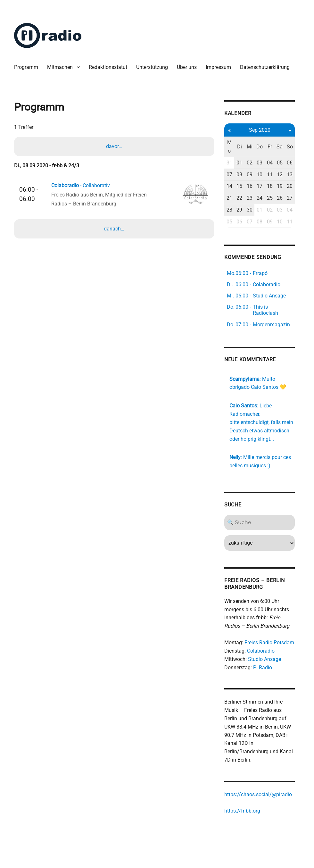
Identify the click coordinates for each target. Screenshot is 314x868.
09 (254, 175)
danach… (114, 229)
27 (295, 198)
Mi (254, 147)
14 (234, 186)
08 (244, 175)
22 (244, 198)
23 (254, 198)
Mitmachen (60, 67)
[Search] (264, 522)
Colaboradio (265, 651)
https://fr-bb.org (246, 811)
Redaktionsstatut (108, 67)
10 (264, 175)
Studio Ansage (269, 659)
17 (264, 186)
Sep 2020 (264, 130)
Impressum (219, 67)
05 (285, 163)
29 (244, 210)
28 (234, 210)
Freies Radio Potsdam (273, 643)
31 (234, 163)
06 (295, 163)
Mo (234, 147)
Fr (274, 147)
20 (295, 186)
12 (285, 175)
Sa (284, 147)
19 (285, 186)
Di (244, 147)
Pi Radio (267, 667)
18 (274, 186)
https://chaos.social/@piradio (262, 794)
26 (285, 198)
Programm (26, 67)
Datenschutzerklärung (265, 67)
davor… (114, 147)
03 (264, 163)
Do (264, 147)
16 (254, 186)
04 (274, 163)
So (295, 147)
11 (274, 175)
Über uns (187, 67)
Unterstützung (152, 67)
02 (254, 163)
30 (254, 210)
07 (234, 175)
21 (234, 198)
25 (274, 198)
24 (264, 198)
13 (295, 175)
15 (244, 186)
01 (244, 163)
